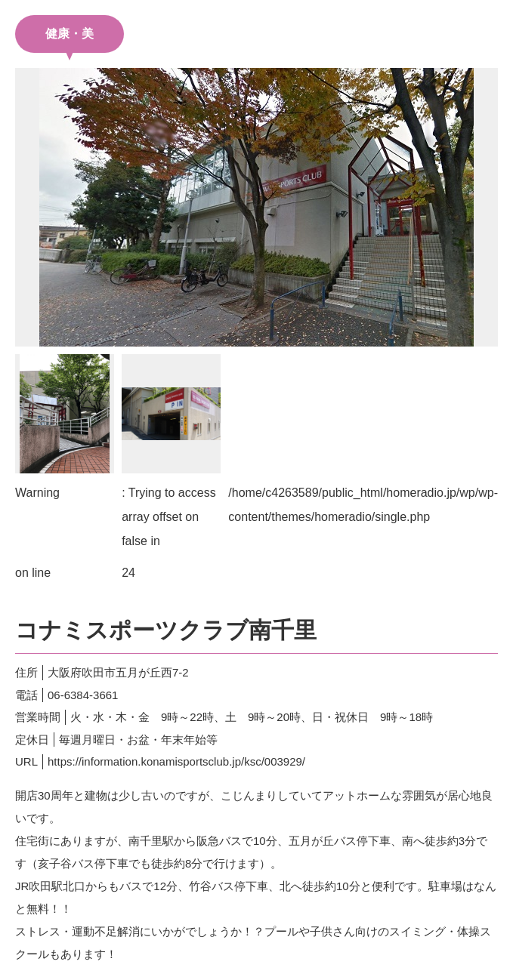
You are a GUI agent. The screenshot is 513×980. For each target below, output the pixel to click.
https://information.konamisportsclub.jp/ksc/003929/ (176, 761)
